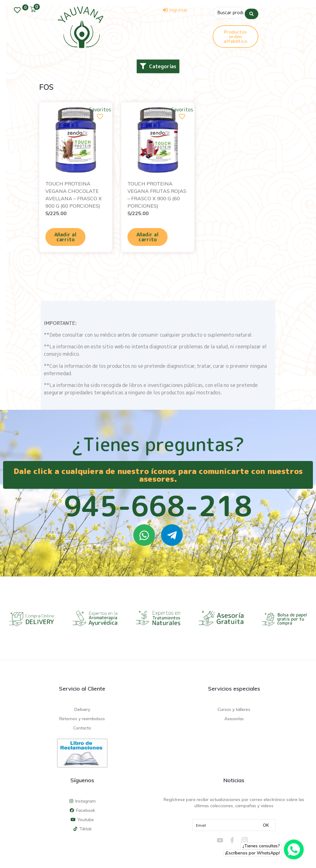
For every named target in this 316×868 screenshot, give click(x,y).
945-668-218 (158, 506)
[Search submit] (252, 12)
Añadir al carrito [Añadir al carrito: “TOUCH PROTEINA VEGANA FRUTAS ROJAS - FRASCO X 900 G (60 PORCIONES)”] (148, 237)
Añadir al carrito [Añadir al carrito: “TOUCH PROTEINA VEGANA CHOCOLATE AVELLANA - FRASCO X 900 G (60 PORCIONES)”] (65, 237)
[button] (158, 66)
